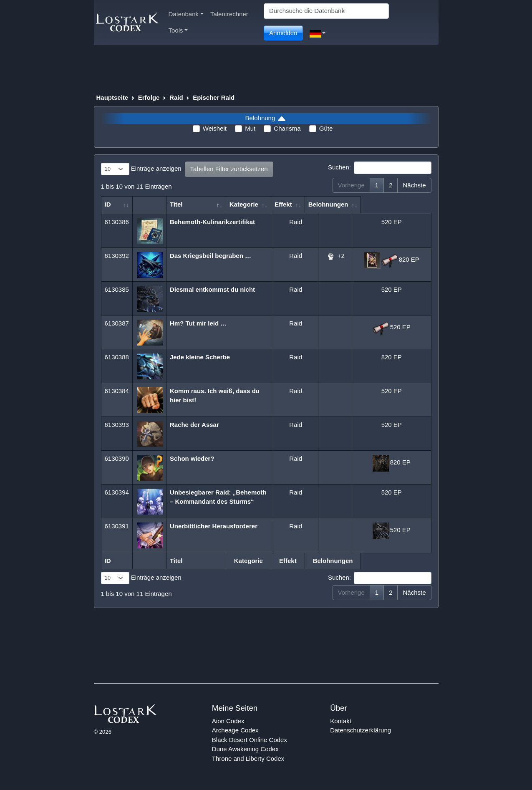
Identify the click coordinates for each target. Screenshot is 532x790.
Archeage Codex (235, 730)
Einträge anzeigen (141, 169)
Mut (250, 128)
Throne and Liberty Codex (248, 758)
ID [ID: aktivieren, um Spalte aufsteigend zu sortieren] (108, 204)
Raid (176, 97)
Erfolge (149, 97)
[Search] (326, 11)
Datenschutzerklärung (361, 730)
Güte (326, 128)
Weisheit (215, 128)
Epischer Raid (214, 97)
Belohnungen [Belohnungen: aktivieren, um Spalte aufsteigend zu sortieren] (387, 204)
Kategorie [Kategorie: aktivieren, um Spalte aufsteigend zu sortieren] (291, 204)
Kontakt (341, 721)
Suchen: (380, 168)
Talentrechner (229, 14)
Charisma (287, 128)
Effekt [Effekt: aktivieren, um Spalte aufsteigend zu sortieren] (331, 204)
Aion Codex (228, 721)
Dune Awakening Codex (245, 749)
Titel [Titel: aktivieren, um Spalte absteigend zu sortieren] (177, 204)
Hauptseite (112, 97)
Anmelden (283, 33)
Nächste (414, 185)
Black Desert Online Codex (250, 740)
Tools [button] (178, 30)
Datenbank (186, 14)
